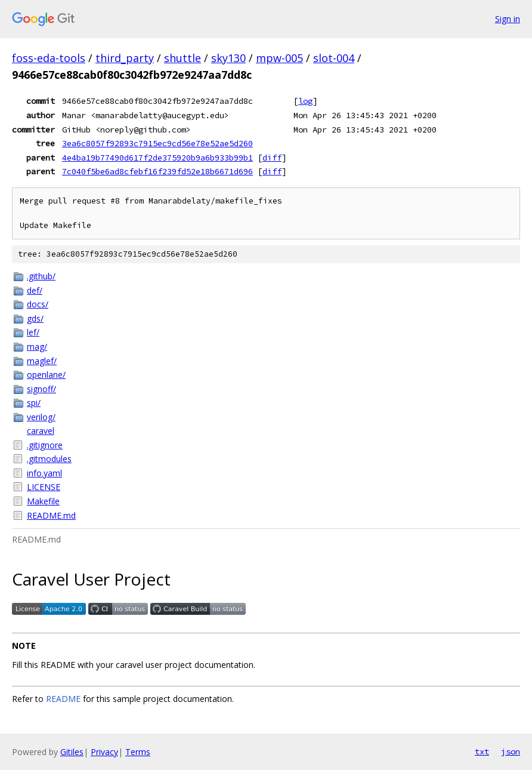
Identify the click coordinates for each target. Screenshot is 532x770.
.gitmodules (49, 459)
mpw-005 (279, 58)
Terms (138, 752)
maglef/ (42, 361)
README (63, 699)
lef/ (33, 332)
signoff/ (41, 389)
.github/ (41, 276)
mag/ (37, 346)
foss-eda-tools (49, 58)
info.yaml (44, 473)
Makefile (43, 501)
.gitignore (45, 445)
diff (272, 158)
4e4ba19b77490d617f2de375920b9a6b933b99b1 (157, 158)
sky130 (228, 58)
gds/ (35, 318)
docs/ (38, 304)
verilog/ (41, 417)
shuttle (183, 58)
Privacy (104, 752)
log (305, 101)
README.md (51, 515)
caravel (41, 431)
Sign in (508, 19)
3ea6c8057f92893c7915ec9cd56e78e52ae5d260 (157, 143)
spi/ (34, 403)
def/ (35, 290)
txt (482, 751)
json (511, 751)
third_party (125, 58)
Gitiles (72, 752)
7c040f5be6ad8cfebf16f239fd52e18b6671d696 (157, 171)
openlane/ (46, 375)
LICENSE (44, 487)
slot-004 (334, 58)
